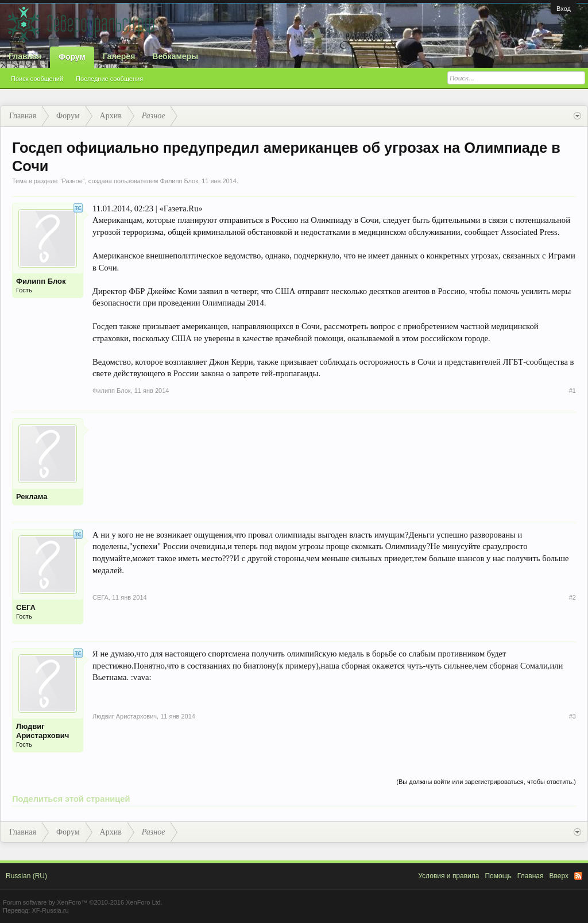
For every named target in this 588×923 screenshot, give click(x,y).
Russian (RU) (26, 876)
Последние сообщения (109, 79)
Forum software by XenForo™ (83, 902)
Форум (72, 57)
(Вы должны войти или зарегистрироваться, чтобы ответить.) (486, 782)
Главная (25, 56)
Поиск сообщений (37, 79)
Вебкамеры (175, 56)
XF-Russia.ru (50, 910)
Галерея (119, 56)
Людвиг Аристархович (42, 731)
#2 (572, 597)
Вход (564, 9)
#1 (572, 391)
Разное (72, 181)
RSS (578, 876)
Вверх (559, 876)
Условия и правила (448, 876)
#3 (572, 716)
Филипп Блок (179, 181)
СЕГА (26, 607)
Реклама (32, 497)
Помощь (498, 876)
